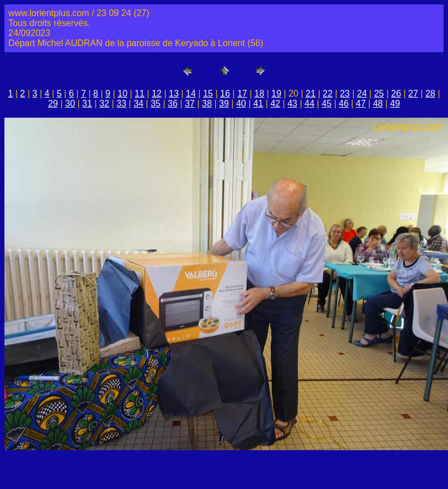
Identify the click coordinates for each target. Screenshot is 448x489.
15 (208, 94)
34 (139, 104)
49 (395, 104)
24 (362, 94)
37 (190, 104)
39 (224, 104)
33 (121, 104)
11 (140, 94)
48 (378, 104)
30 (70, 104)
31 (87, 104)
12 (157, 94)
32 (104, 104)
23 (345, 94)
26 (396, 94)
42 (276, 104)
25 (379, 94)
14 (191, 94)
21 (310, 94)
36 (173, 104)
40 (241, 104)
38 (207, 104)
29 (53, 104)
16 (225, 94)
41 (258, 104)
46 (344, 104)
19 (277, 94)
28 (430, 94)
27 (413, 94)
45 (327, 104)
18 (259, 94)
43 (292, 104)
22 (328, 94)
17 (242, 94)
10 (123, 94)
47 (361, 104)
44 (309, 104)
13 (174, 94)
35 (156, 104)
